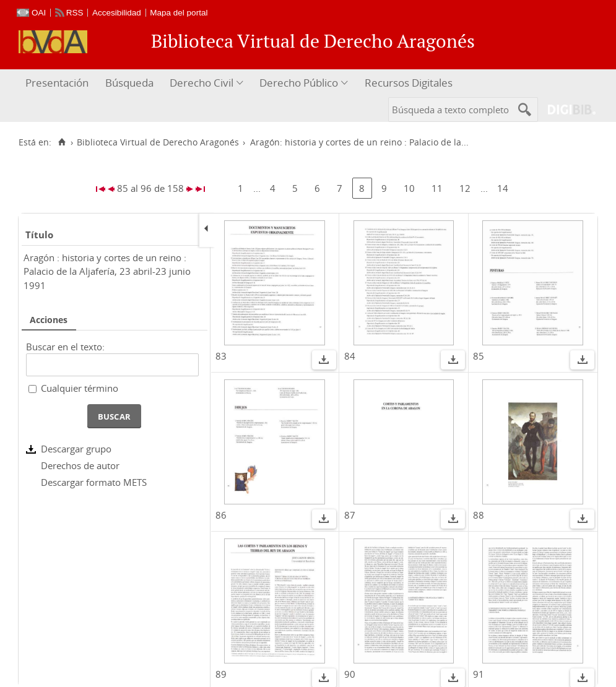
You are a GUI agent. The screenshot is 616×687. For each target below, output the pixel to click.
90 (350, 674)
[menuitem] (59, 83)
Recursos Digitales (409, 83)
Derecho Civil (202, 83)
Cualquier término (80, 388)
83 (221, 356)
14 (503, 188)
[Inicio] (62, 142)
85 (479, 356)
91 (479, 674)
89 (221, 674)
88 (479, 515)
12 (465, 188)
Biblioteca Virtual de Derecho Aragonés (158, 142)
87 (350, 515)
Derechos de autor (80, 465)
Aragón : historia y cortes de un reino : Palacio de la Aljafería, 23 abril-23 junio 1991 (107, 271)
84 (350, 356)
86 (221, 515)
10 (409, 188)
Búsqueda (129, 83)
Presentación (57, 83)
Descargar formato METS (94, 482)
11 (437, 188)
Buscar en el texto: (65, 347)
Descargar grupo (76, 449)
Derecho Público (299, 83)
